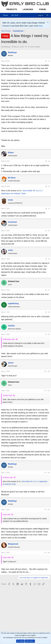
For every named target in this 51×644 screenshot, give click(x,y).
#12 (49, 473)
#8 (49, 312)
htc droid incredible (34, 47)
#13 (49, 510)
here (40, 26)
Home (5, 15)
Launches (28, 9)
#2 (49, 161)
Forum (42, 9)
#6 (49, 259)
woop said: (7, 514)
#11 (49, 391)
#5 (49, 231)
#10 (49, 371)
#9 (49, 334)
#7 (49, 290)
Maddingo (7, 47)
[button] (20, 15)
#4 (49, 208)
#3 (49, 186)
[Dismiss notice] (48, 23)
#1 (49, 61)
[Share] (46, 61)
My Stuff (15, 15)
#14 (49, 553)
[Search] (47, 15)
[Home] (33, 14)
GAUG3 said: (7, 395)
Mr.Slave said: (8, 477)
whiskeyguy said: (9, 339)
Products (12, 9)
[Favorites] (36, 14)
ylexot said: (7, 557)
